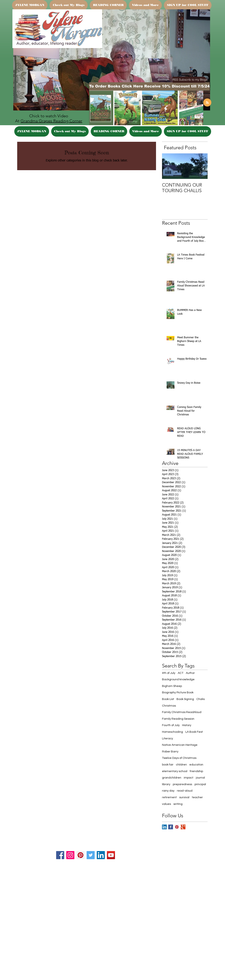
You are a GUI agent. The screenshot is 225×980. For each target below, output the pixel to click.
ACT (181, 673)
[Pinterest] (80, 855)
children (181, 765)
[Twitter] (91, 855)
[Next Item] (201, 166)
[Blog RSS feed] (207, 103)
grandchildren (172, 778)
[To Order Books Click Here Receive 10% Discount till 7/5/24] (149, 86)
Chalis (201, 699)
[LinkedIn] (101, 855)
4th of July (169, 673)
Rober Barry (170, 752)
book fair (168, 765)
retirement (169, 797)
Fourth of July (171, 725)
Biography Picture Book (178, 693)
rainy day (168, 791)
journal (200, 778)
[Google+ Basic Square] (183, 827)
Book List (168, 699)
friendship (196, 771)
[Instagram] (70, 855)
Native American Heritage (180, 745)
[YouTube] (111, 855)
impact (189, 778)
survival (184, 797)
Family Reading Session (178, 719)
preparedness (182, 784)
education (196, 765)
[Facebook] (60, 855)
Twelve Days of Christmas (179, 758)
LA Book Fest (194, 732)
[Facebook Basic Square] (171, 827)
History (187, 725)
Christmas (169, 706)
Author (190, 673)
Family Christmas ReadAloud (182, 712)
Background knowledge (178, 679)
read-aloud (185, 791)
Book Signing (185, 699)
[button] (190, 80)
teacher (197, 797)
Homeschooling (172, 732)
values (166, 804)
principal (200, 784)
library (166, 784)
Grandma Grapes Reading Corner (51, 121)
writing (178, 804)
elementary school (175, 771)
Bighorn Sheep (172, 686)
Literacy (168, 739)
